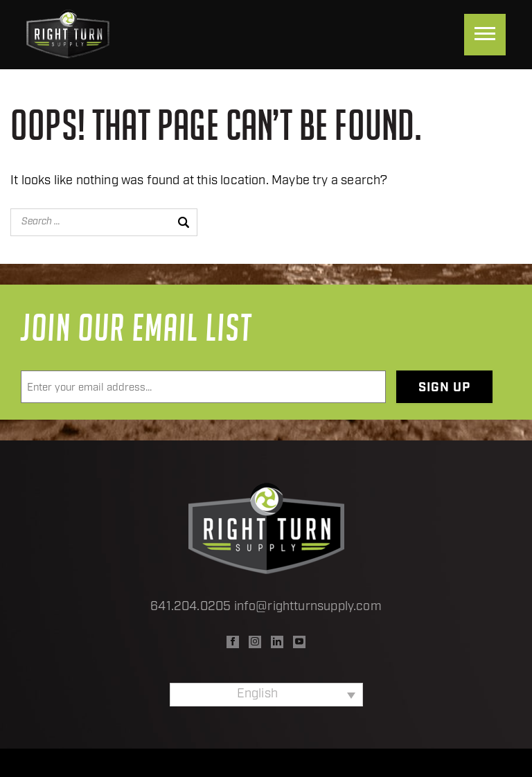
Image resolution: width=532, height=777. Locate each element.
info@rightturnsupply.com (308, 607)
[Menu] (485, 35)
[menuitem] (266, 695)
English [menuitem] (257, 694)
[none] (266, 695)
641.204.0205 (190, 607)
